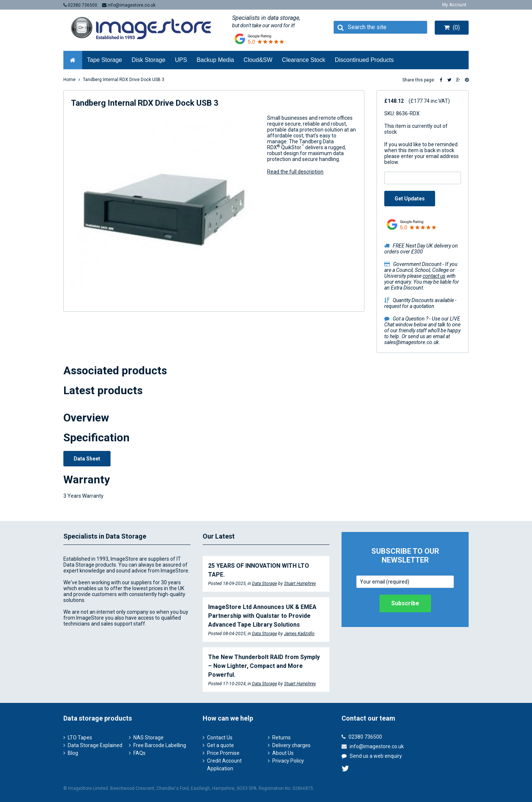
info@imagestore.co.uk (129, 5)
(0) (452, 27)
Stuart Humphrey (300, 584)
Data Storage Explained (95, 745)
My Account (454, 5)
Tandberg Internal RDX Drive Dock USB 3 (124, 80)
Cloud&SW (258, 60)
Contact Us (220, 738)
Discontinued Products (364, 60)
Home (69, 80)
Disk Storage (148, 60)
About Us (283, 753)
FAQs (139, 753)
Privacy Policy (288, 761)
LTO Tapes (80, 738)
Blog (73, 753)
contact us (434, 276)
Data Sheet (87, 459)
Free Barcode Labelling (160, 745)
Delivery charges (291, 745)
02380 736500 (80, 5)
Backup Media (215, 60)
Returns (281, 738)
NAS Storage (148, 738)
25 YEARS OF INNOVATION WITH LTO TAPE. (259, 570)
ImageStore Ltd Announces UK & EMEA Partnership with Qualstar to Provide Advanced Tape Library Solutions (262, 616)
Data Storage (265, 584)
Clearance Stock (303, 60)
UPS (181, 60)
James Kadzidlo (299, 634)
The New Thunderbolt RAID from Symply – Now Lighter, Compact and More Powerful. (264, 666)
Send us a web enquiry (372, 756)
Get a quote (220, 745)
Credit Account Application (224, 765)
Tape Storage (104, 60)
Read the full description (295, 172)
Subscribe (405, 603)
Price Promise (223, 753)
